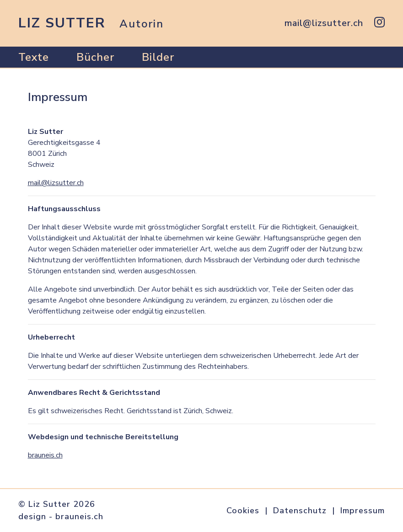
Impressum (363, 511)
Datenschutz (300, 511)
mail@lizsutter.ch (56, 183)
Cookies (243, 511)
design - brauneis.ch (61, 516)
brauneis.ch (45, 455)
